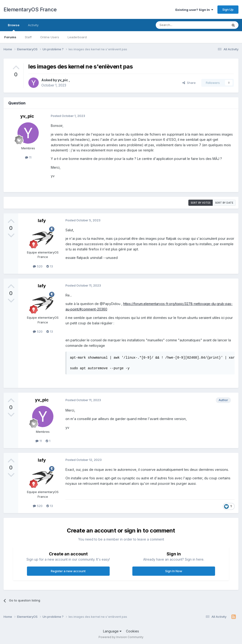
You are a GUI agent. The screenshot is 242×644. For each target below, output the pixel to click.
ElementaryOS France (30, 9)
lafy (42, 221)
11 (28, 157)
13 (50, 266)
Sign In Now (174, 571)
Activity (33, 25)
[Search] (180, 25)
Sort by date (224, 203)
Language (112, 631)
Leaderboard (77, 37)
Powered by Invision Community (121, 637)
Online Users (50, 37)
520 (38, 266)
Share (189, 83)
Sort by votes (201, 203)
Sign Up (228, 9)
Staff (28, 37)
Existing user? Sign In (194, 10)
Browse (14, 27)
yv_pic (63, 80)
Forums (10, 37)
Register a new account (68, 571)
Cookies (132, 631)
